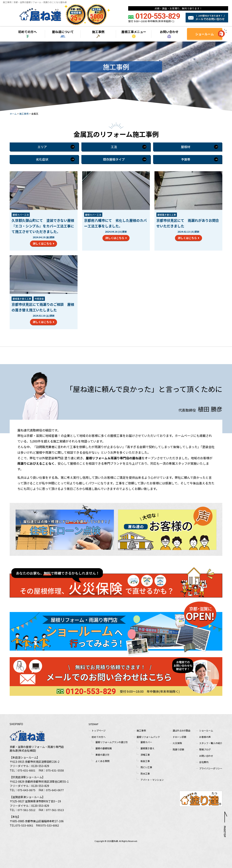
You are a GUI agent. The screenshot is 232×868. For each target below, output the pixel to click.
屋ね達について (63, 32)
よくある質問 (102, 761)
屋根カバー (146, 742)
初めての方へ (27, 32)
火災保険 (177, 743)
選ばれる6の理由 (181, 730)
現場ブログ (205, 749)
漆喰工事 (145, 755)
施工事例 (98, 32)
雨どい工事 (146, 767)
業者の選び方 (102, 755)
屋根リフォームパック (148, 737)
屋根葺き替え (148, 748)
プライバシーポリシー (211, 768)
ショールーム (205, 34)
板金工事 (145, 761)
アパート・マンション (152, 780)
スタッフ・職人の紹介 (211, 743)
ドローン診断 (180, 737)
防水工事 (145, 773)
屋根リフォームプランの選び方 (112, 742)
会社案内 (204, 762)
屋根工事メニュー (134, 32)
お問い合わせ (169, 32)
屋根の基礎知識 (104, 748)
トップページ (99, 730)
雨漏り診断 (178, 749)
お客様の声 (205, 737)
